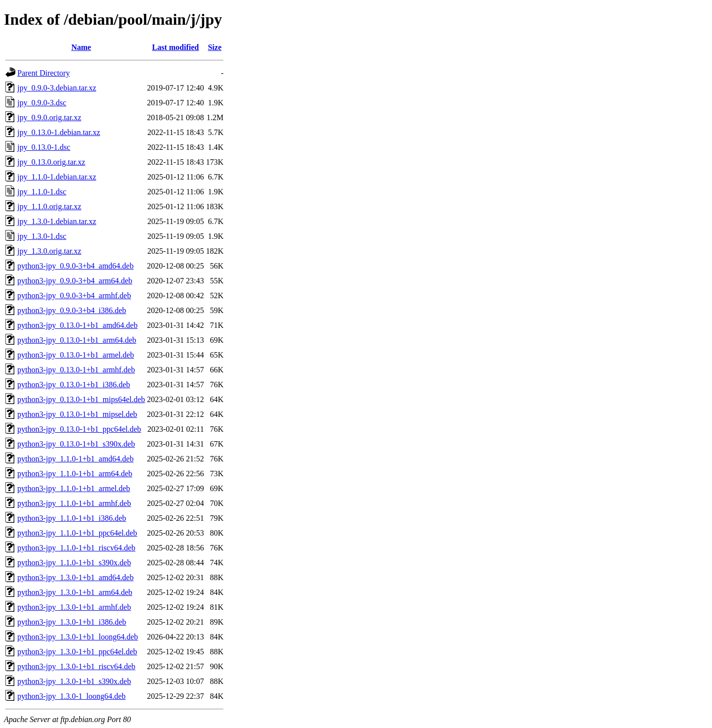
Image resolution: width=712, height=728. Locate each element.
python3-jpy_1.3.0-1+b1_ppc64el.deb (77, 652)
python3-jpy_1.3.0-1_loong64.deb (71, 696)
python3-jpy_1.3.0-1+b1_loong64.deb (78, 637)
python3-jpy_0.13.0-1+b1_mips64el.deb (81, 399)
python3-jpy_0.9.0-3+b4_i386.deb (72, 310)
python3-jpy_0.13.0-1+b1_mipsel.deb (77, 414)
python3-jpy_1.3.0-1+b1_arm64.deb (75, 592)
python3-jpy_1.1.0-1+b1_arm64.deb (75, 474)
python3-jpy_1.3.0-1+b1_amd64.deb (75, 577)
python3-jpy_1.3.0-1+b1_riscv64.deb (76, 666)
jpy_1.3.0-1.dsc (42, 236)
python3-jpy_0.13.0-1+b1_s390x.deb (76, 444)
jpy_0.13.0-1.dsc (44, 147)
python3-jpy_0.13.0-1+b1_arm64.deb (77, 340)
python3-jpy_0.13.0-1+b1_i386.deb (74, 385)
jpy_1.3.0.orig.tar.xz (49, 251)
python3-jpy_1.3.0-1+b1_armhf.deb (74, 607)
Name (81, 47)
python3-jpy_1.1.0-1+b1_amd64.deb (75, 459)
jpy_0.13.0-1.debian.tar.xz (59, 132)
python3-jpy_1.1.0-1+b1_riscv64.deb (76, 548)
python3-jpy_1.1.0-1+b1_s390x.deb (74, 563)
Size (215, 47)
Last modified (176, 47)
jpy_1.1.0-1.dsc (42, 192)
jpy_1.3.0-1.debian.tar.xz (57, 221)
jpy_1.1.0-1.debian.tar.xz (57, 177)
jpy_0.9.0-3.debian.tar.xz (57, 88)
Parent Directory (44, 73)
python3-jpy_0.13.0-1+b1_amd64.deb (77, 325)
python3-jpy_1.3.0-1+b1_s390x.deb (74, 681)
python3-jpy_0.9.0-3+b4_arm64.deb (75, 281)
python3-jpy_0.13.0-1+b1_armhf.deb (76, 370)
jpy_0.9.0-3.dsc (42, 103)
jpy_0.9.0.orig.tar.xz (49, 117)
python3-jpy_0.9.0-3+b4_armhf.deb (74, 296)
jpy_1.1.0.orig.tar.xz (49, 206)
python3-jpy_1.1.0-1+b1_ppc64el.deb (77, 533)
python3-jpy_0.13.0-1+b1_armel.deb (76, 355)
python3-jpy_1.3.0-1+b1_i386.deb (72, 622)
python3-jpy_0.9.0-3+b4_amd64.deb (75, 266)
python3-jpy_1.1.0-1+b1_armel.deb (74, 488)
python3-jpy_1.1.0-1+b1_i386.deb (72, 518)
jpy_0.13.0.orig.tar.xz (51, 162)
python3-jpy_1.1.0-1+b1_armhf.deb (74, 503)
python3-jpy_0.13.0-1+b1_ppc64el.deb (79, 429)
